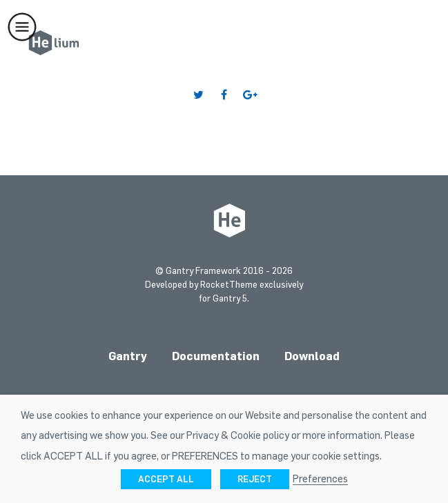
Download (312, 356)
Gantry (128, 356)
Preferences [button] (320, 478)
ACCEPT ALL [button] (166, 479)
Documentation (216, 356)
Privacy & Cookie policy (238, 435)
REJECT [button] (255, 479)
